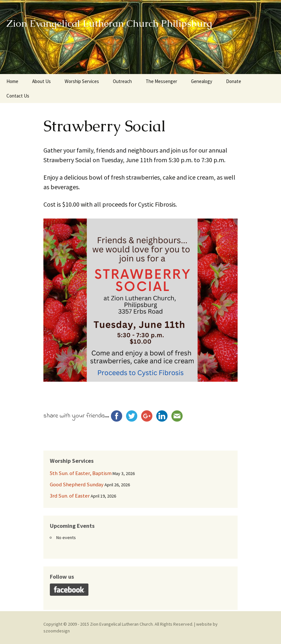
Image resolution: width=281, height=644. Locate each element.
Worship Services (82, 81)
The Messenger (161, 81)
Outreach (122, 81)
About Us (41, 81)
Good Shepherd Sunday (77, 484)
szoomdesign (57, 631)
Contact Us (18, 96)
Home (12, 81)
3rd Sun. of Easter (70, 496)
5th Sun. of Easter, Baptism (81, 473)
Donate (234, 81)
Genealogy (202, 81)
